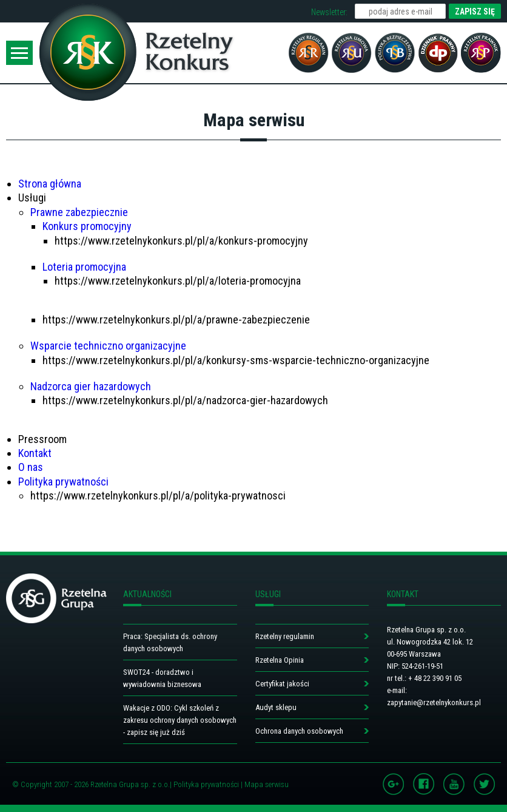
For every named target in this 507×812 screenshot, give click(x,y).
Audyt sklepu (276, 707)
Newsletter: (329, 12)
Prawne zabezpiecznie (79, 212)
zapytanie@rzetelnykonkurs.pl (434, 702)
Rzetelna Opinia (280, 660)
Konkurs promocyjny (87, 226)
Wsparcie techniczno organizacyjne (108, 346)
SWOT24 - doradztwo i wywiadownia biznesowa (162, 678)
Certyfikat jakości (282, 684)
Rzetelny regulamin (285, 636)
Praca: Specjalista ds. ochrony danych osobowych (170, 642)
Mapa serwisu (267, 784)
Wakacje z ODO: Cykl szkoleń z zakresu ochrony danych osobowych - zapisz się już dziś (180, 720)
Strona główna (50, 184)
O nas (31, 467)
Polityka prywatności (63, 482)
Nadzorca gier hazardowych (91, 386)
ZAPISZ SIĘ (475, 12)
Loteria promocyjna (84, 267)
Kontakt (35, 453)
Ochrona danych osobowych (299, 731)
